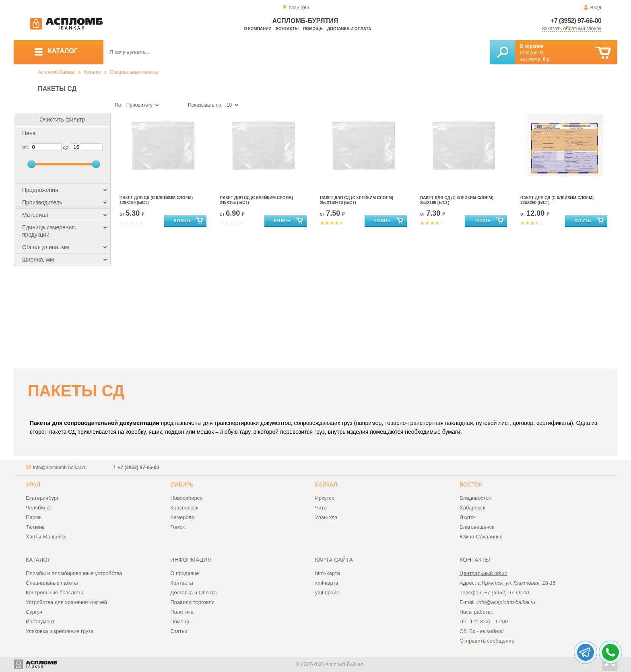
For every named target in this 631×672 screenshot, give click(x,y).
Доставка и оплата (349, 29)
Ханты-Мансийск (46, 537)
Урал (33, 484)
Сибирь (182, 484)
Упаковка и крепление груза (60, 631)
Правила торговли (192, 602)
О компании (258, 29)
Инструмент (40, 621)
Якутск (468, 517)
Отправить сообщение (487, 641)
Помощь (313, 29)
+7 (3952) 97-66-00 (576, 21)
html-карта (328, 573)
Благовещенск (477, 527)
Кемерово (182, 517)
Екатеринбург (42, 498)
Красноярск (184, 508)
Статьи (179, 631)
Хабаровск (472, 508)
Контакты (287, 29)
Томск (177, 527)
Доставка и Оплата (193, 593)
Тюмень (35, 527)
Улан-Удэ (326, 517)
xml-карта (327, 583)
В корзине (532, 46)
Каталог (93, 72)
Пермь (34, 517)
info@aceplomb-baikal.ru (60, 468)
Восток (471, 484)
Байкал (326, 484)
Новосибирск (186, 498)
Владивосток (475, 498)
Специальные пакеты (134, 72)
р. (547, 59)
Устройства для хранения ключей (66, 602)
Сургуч (34, 612)
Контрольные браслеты (54, 593)
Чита (321, 508)
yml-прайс (327, 593)
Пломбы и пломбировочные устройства (74, 573)
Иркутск (325, 498)
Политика (182, 612)
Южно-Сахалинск (481, 537)
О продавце (185, 573)
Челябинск (39, 508)
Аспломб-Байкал (57, 72)
